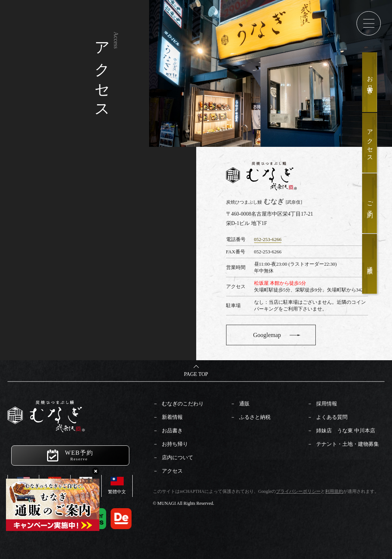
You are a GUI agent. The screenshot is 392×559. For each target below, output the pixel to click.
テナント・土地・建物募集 (348, 444)
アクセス (172, 471)
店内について (178, 458)
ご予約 (370, 203)
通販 (244, 404)
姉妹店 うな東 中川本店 (346, 431)
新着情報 (172, 417)
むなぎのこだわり (183, 404)
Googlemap (267, 335)
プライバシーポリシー (298, 491)
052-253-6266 (268, 239)
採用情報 (327, 404)
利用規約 (334, 491)
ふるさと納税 (255, 417)
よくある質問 (332, 417)
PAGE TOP (196, 374)
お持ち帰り (175, 444)
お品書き (172, 431)
